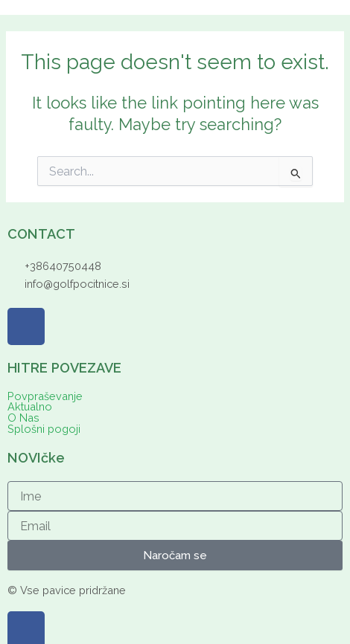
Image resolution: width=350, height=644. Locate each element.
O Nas (23, 418)
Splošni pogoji (44, 429)
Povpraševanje (45, 397)
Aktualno (30, 407)
